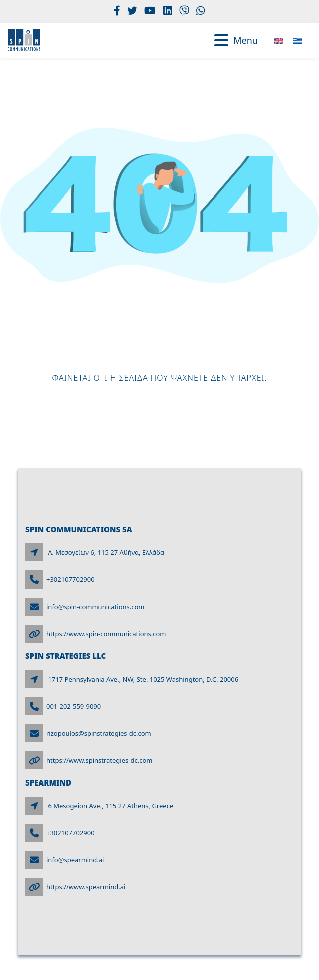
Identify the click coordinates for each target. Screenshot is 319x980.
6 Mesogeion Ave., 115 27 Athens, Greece (110, 806)
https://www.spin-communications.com (106, 634)
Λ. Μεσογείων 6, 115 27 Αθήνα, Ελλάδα (106, 552)
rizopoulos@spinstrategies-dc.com (99, 733)
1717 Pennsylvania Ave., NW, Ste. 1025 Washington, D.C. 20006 (143, 679)
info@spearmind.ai (75, 860)
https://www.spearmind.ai (86, 887)
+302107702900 (70, 579)
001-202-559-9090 (73, 706)
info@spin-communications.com (95, 607)
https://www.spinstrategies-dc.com (99, 760)
